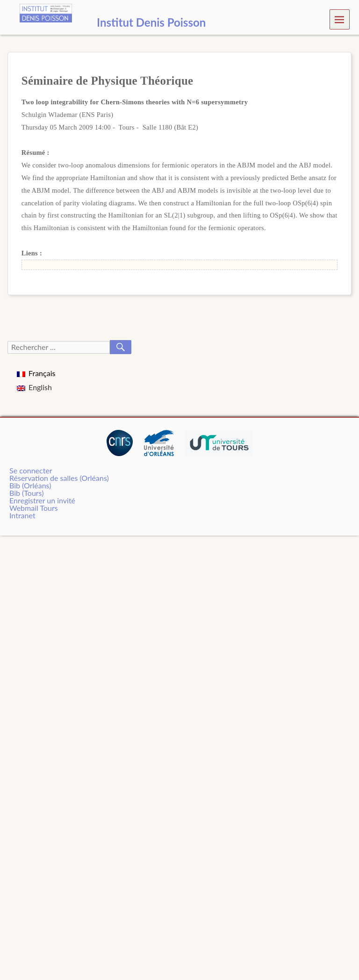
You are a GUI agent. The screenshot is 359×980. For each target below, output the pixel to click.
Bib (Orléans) (30, 485)
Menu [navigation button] (340, 19)
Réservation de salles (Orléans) (59, 478)
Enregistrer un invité (42, 500)
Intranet (22, 515)
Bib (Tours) (26, 493)
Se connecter (31, 470)
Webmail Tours (34, 508)
